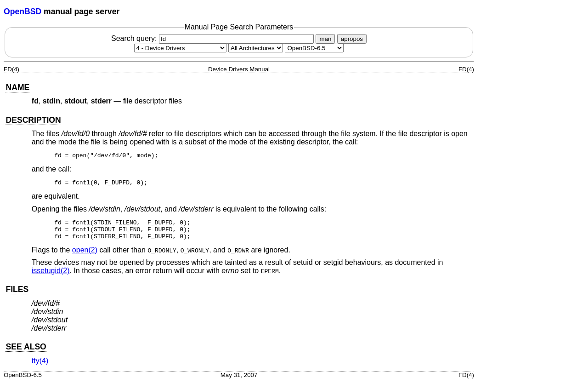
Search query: (214, 38)
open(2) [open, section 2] (85, 257)
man (325, 39)
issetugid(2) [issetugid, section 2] (51, 277)
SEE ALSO (26, 354)
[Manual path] (314, 48)
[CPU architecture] (256, 48)
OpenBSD (23, 11)
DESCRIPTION (33, 120)
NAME (17, 87)
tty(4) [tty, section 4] (40, 368)
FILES (17, 296)
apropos (352, 39)
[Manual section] (180, 48)
